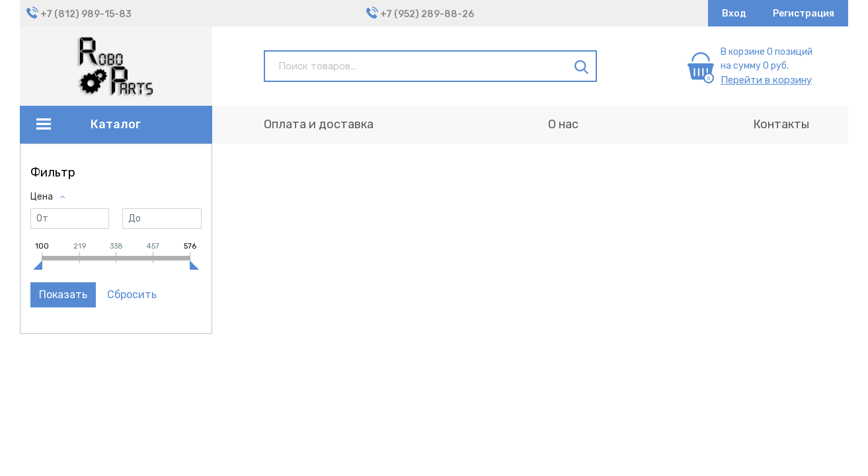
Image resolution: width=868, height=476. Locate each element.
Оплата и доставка (319, 124)
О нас (563, 124)
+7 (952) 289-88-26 (427, 14)
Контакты (781, 124)
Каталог (116, 124)
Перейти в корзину (766, 80)
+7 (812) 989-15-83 (86, 14)
